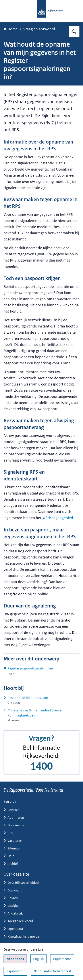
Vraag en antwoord (39, 29)
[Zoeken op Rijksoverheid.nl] (74, 32)
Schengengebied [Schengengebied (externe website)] (58, 518)
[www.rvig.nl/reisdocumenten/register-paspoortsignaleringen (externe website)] (41, 671)
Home (11, 29)
